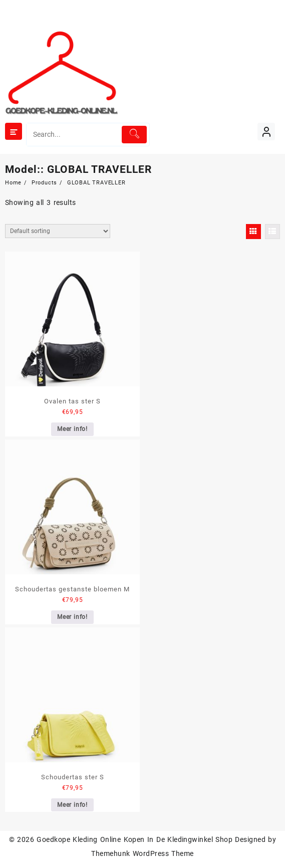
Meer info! (72, 429)
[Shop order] (58, 231)
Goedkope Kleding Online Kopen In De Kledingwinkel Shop (134, 839)
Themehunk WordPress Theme (142, 853)
